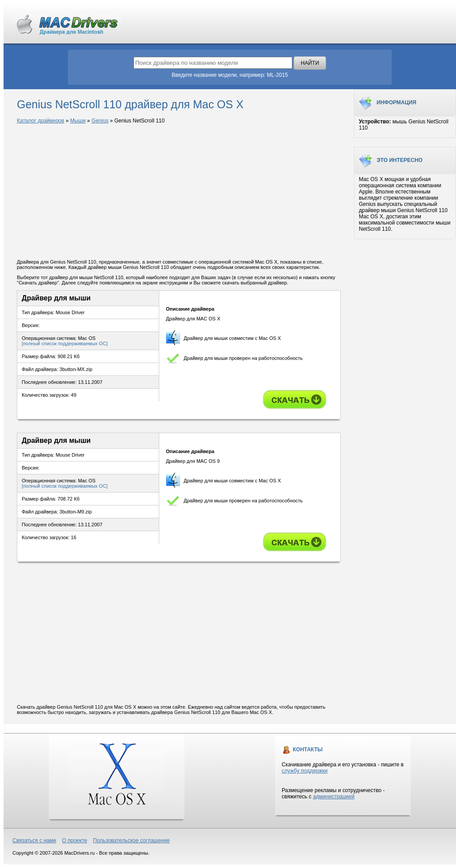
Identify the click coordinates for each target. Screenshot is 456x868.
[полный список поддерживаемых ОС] (65, 343)
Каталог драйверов (41, 121)
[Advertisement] (179, 192)
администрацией (334, 797)
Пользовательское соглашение (132, 840)
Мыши (78, 121)
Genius (100, 121)
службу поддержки (305, 771)
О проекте (75, 840)
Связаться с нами (34, 840)
